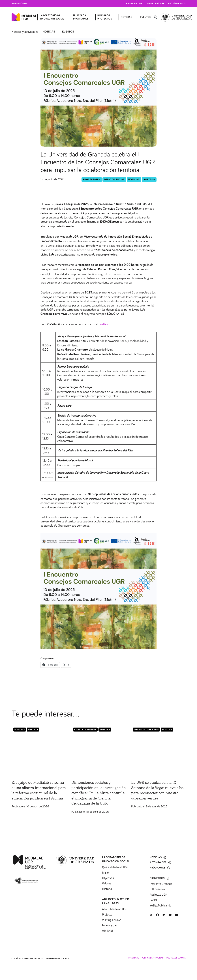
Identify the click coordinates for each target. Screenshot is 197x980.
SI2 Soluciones (61, 959)
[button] (155, 17)
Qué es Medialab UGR (115, 867)
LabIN (153, 900)
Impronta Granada (161, 884)
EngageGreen (92, 179)
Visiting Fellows (112, 920)
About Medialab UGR (115, 909)
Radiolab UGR (134, 4)
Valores (107, 883)
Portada (149, 179)
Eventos (68, 31)
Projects (107, 914)
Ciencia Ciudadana (85, 729)
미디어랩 (108, 931)
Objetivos (108, 878)
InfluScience (157, 889)
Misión (106, 872)
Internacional (20, 4)
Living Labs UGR (155, 4)
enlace (104, 324)
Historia (107, 889)
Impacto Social (114, 179)
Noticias (49, 31)
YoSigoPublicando (161, 905)
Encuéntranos (177, 4)
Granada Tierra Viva (146, 729)
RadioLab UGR (159, 895)
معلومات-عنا (110, 925)
